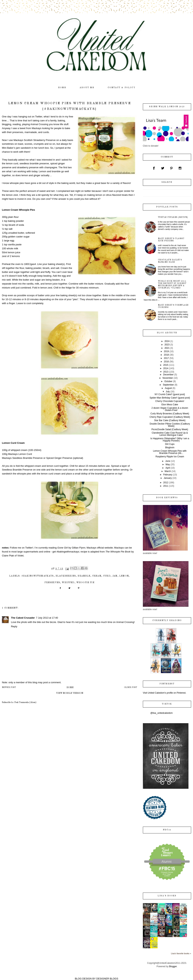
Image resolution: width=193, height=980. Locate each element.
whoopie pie (85, 583)
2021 (167, 348)
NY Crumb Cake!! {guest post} (170, 394)
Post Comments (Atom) (25, 702)
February (168, 475)
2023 (167, 345)
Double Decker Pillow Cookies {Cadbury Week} (170, 425)
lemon (124, 576)
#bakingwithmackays (38, 576)
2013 (166, 372)
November (168, 378)
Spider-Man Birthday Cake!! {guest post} (170, 398)
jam (115, 576)
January (168, 478)
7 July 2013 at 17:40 (47, 618)
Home (70, 688)
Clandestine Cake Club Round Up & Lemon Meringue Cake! (170, 434)
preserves (52, 583)
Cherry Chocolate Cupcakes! (170, 401)
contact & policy (121, 88)
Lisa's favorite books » (181, 953)
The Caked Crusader (23, 618)
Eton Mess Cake (170, 405)
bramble (84, 576)
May (168, 464)
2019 (166, 351)
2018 (166, 355)
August (168, 388)
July (168, 392)
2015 (166, 365)
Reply (14, 626)
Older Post (131, 687)
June (168, 461)
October (168, 381)
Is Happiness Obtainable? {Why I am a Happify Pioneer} (170, 440)
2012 (166, 483)
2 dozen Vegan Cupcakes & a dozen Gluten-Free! (170, 409)
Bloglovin (170, 448)
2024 (167, 341)
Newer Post (9, 687)
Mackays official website (100, 548)
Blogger (173, 966)
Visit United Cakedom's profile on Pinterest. (165, 693)
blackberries (66, 576)
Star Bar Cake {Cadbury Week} (170, 420)
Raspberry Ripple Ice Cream (170, 457)
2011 (166, 486)
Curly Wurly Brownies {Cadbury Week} (170, 414)
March (168, 471)
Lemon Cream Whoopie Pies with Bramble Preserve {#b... (170, 452)
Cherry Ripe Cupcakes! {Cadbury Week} (170, 417)
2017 (166, 358)
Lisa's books (167, 896)
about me (87, 88)
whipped (68, 583)
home (62, 88)
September (168, 385)
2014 (166, 368)
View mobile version (70, 693)
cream (97, 576)
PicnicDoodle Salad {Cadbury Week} (170, 429)
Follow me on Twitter (21, 548)
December (168, 375)
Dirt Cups (170, 444)
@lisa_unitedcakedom (162, 713)
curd (107, 576)
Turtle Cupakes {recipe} (173, 217)
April (168, 468)
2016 (166, 362)
